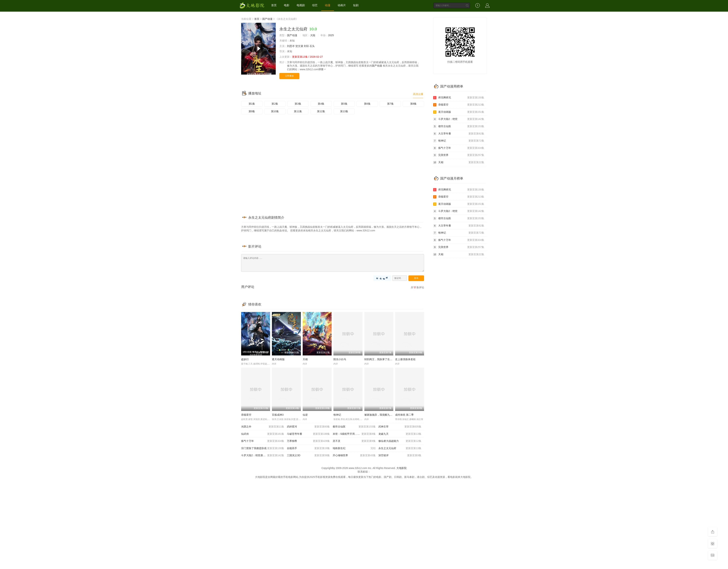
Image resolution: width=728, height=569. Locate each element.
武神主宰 (400, 427)
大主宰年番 (459, 134)
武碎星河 (308, 427)
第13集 (344, 111)
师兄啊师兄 (459, 98)
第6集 (367, 104)
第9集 (252, 111)
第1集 (252, 104)
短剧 (356, 5)
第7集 (390, 104)
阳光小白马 (340, 359)
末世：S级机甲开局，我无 (354, 434)
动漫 (328, 5)
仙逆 (305, 415)
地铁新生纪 (354, 448)
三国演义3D (308, 455)
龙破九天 (400, 434)
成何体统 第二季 (404, 415)
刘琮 (306, 46)
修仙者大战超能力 (400, 441)
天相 (305, 359)
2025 (331, 35)
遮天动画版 (278, 359)
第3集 (298, 104)
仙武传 (263, 434)
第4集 (321, 104)
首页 (274, 5)
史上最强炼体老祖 (405, 359)
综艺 (315, 5)
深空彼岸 (400, 455)
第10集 (275, 111)
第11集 (298, 111)
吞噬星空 (246, 415)
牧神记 (337, 415)
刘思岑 (291, 46)
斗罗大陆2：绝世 (459, 119)
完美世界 (459, 155)
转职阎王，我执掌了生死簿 (380, 359)
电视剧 (301, 5)
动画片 (342, 5)
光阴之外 (263, 427)
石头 (312, 46)
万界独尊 (308, 441)
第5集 (344, 104)
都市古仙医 (354, 427)
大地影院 (401, 468)
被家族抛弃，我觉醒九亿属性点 (382, 415)
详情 (322, 69)
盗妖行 (245, 359)
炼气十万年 (263, 441)
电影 (287, 5)
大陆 (313, 35)
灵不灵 (354, 441)
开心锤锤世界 (354, 455)
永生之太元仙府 (400, 448)
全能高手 (308, 448)
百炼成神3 (278, 415)
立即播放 (289, 76)
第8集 (414, 104)
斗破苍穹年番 (308, 434)
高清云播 (418, 94)
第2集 (275, 104)
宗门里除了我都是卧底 (263, 448)
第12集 (321, 111)
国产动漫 (267, 19)
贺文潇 (299, 46)
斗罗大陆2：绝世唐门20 (263, 455)
